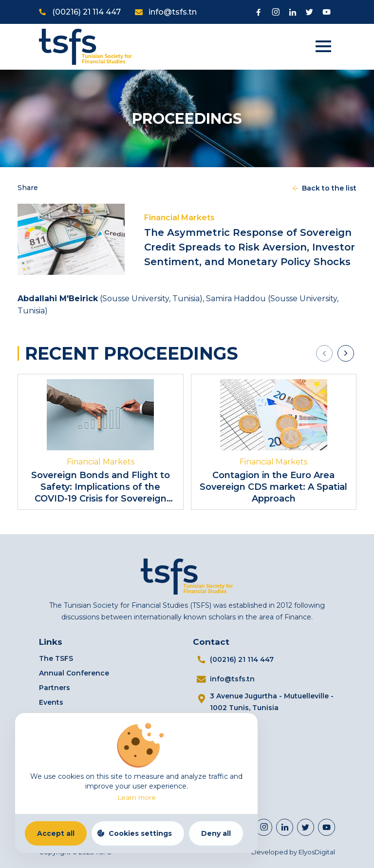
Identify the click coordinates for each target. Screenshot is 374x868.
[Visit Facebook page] (258, 12)
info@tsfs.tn (173, 12)
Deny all (216, 833)
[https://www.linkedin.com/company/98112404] (285, 827)
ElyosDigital (317, 852)
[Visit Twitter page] (309, 12)
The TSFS (56, 658)
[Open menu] (328, 47)
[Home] (85, 46)
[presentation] (324, 353)
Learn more (137, 797)
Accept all (56, 833)
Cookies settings (140, 833)
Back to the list (324, 188)
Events (51, 702)
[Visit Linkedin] (292, 12)
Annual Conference (74, 673)
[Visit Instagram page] (275, 12)
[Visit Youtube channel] (327, 12)
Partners (55, 688)
